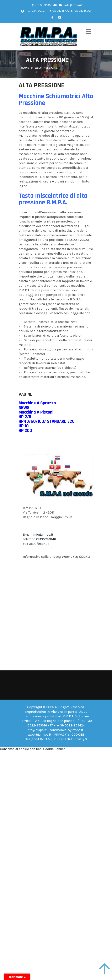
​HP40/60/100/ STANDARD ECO (47, 421)
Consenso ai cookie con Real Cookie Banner (32, 749)
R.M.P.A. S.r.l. (72, 716)
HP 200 (25, 431)
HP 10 (24, 426)
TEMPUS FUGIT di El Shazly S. (66, 739)
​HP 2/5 (25, 417)
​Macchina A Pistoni (36, 412)
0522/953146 (46, 539)
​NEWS (24, 408)
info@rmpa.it (70, 5)
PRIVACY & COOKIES (69, 734)
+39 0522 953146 (44, 5)
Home (25, 68)
